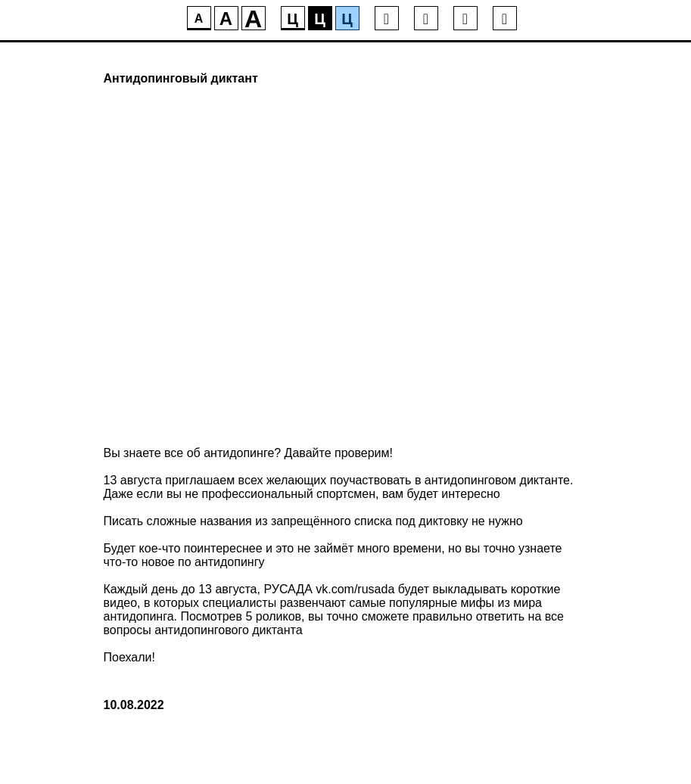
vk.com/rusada (355, 589)
